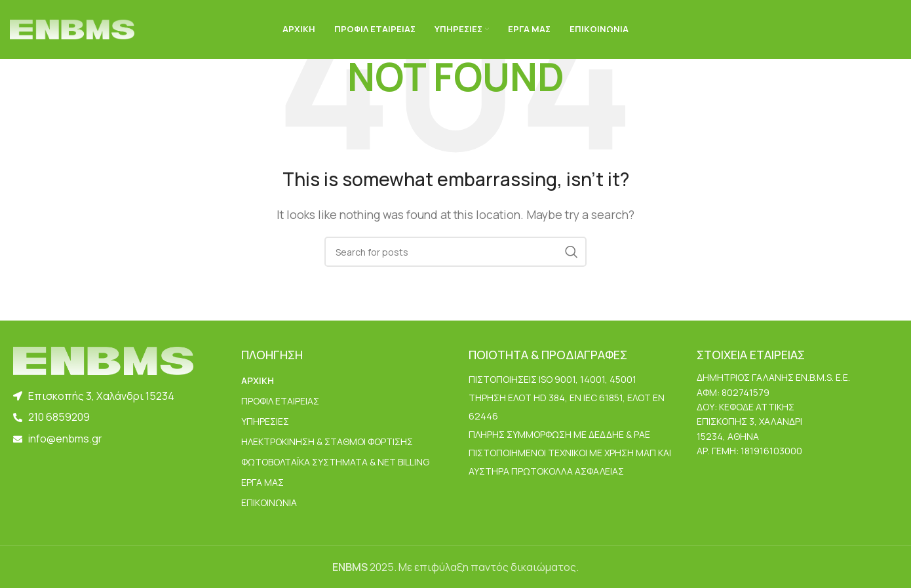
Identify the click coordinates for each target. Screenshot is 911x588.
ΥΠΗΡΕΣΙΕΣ (265, 421)
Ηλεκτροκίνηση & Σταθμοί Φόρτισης (327, 441)
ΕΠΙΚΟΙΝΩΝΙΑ (269, 502)
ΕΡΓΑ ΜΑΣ (262, 482)
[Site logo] (72, 28)
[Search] (455, 252)
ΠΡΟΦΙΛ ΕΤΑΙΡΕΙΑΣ (280, 401)
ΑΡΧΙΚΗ (258, 381)
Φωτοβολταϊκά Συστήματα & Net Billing (335, 462)
